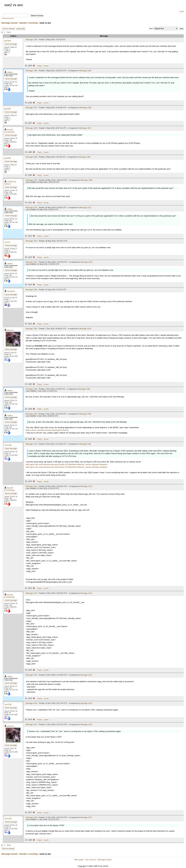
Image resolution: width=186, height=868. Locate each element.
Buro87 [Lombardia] (9, 131)
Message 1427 (32, 725)
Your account (90, 860)
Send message (11, 44)
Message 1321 (32, 180)
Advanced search (8, 18)
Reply (40, 66)
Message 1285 (32, 40)
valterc (10, 72)
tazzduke (11, 291)
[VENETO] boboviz (10, 183)
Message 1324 (32, 262)
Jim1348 (8, 445)
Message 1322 (32, 208)
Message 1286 (32, 71)
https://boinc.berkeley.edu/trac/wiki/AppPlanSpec (47, 430)
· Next (8, 32)
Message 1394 (32, 389)
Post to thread (8, 29)
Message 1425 (32, 703)
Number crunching (29, 23)
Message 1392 (32, 329)
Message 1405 (32, 414)
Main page (79, 860)
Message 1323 (32, 241)
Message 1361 (32, 290)
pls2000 (8, 41)
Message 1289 (32, 157)
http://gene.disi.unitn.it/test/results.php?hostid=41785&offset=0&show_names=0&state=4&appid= (67, 467)
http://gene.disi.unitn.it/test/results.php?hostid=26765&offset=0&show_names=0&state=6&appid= (67, 464)
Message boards (10, 23)
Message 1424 (32, 675)
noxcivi (7, 242)
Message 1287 (32, 108)
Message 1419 (32, 444)
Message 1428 (32, 817)
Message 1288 (32, 128)
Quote (46, 66)
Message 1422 (32, 486)
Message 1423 (32, 593)
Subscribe (21, 29)
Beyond (10, 330)
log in (182, 11)
